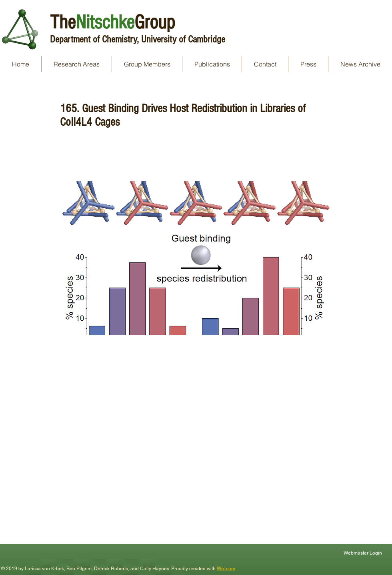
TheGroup (112, 22)
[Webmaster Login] (364, 553)
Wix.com (226, 569)
